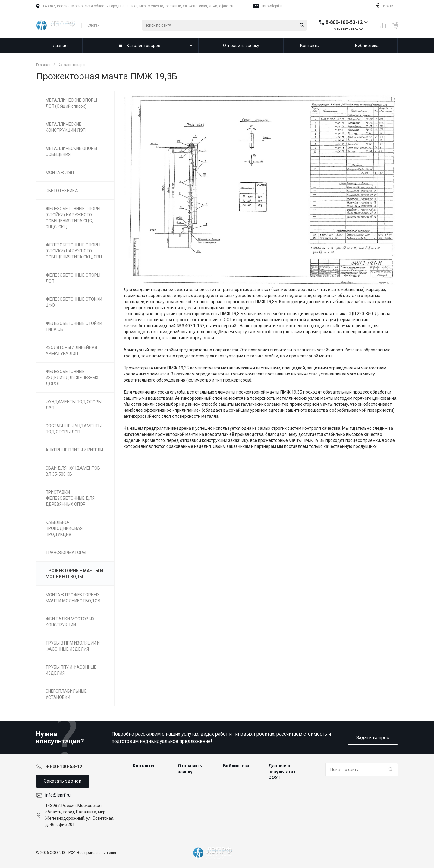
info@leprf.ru (273, 6)
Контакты (143, 766)
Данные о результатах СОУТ (282, 772)
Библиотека (236, 766)
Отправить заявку (190, 769)
